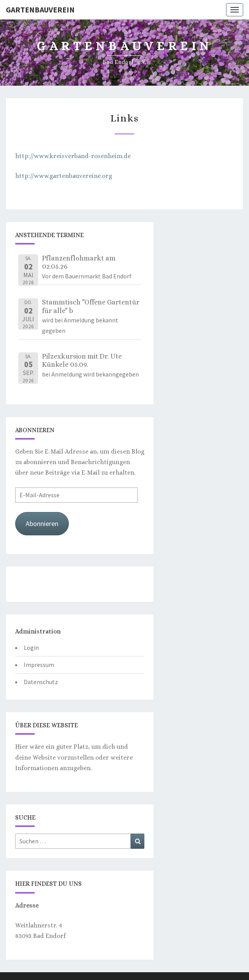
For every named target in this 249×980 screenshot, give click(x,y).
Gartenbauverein (40, 10)
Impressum (39, 665)
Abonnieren (42, 523)
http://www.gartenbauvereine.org (64, 176)
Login (31, 647)
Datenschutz (41, 682)
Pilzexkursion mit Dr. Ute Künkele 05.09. (82, 361)
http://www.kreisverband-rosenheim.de (73, 156)
